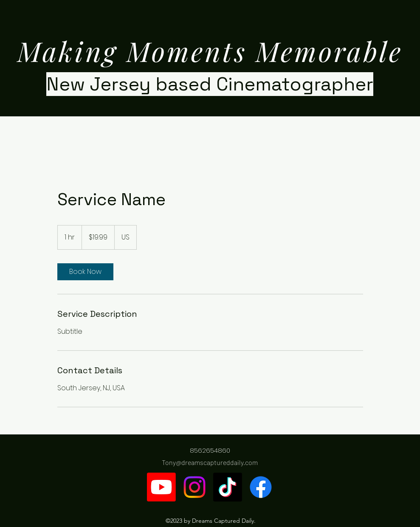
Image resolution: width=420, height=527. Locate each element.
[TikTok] (228, 487)
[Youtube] (161, 487)
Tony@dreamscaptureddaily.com (210, 462)
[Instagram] (194, 487)
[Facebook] (261, 487)
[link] (85, 272)
